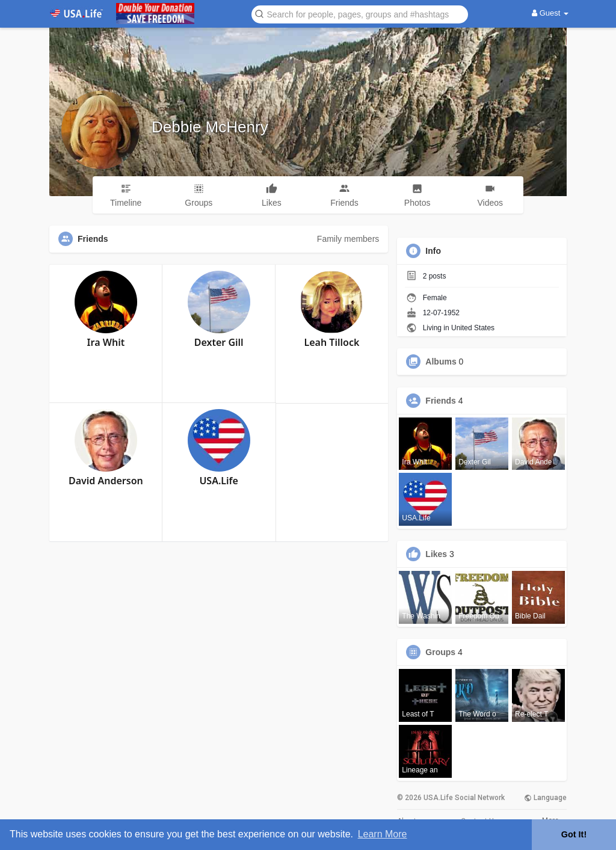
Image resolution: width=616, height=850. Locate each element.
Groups (440, 652)
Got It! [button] (574, 834)
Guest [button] (550, 13)
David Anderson (106, 481)
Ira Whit (106, 342)
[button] (360, 14)
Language (545, 798)
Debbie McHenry (210, 127)
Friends (441, 401)
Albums (441, 362)
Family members (348, 239)
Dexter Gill (219, 342)
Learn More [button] (383, 834)
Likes (436, 554)
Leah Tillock (332, 342)
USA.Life (218, 481)
